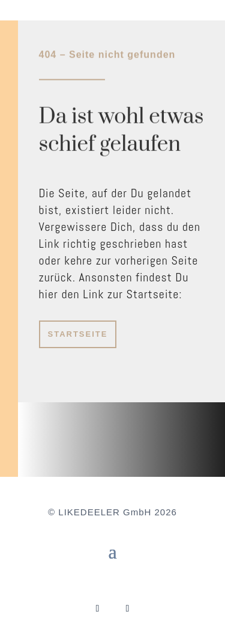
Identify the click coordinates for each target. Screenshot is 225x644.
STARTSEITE (78, 334)
